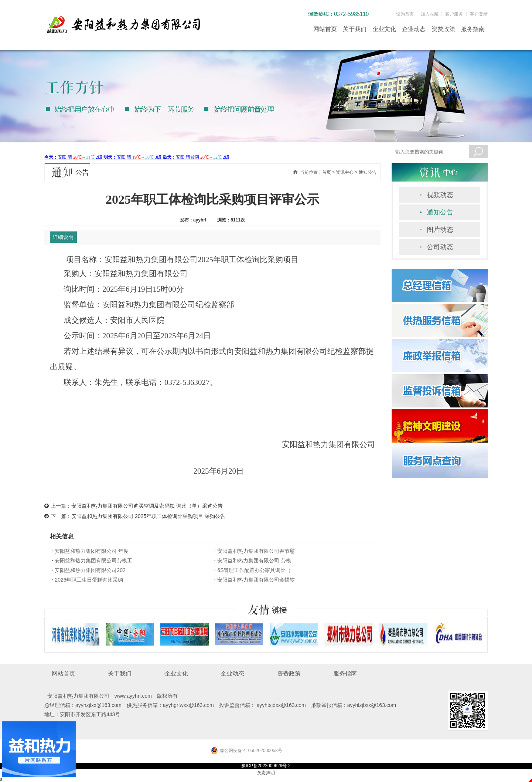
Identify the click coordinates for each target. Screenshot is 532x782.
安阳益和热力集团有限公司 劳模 (254, 561)
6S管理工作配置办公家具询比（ (254, 570)
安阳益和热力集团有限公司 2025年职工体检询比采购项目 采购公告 (148, 516)
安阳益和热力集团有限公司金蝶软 (256, 580)
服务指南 (473, 29)
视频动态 (440, 195)
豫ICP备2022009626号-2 (266, 766)
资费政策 (443, 29)
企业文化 (384, 29)
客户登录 (479, 14)
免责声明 (266, 773)
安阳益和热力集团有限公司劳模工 (93, 561)
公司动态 (440, 247)
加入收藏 (430, 14)
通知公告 (440, 212)
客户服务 (454, 14)
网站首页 (325, 29)
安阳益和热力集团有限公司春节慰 (256, 551)
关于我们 (355, 29)
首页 (327, 172)
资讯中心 (345, 172)
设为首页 (405, 14)
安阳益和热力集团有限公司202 (90, 570)
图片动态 (440, 230)
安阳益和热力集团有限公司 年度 (92, 551)
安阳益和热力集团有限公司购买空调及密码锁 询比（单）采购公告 (147, 506)
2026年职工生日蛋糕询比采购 (89, 580)
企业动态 (414, 29)
